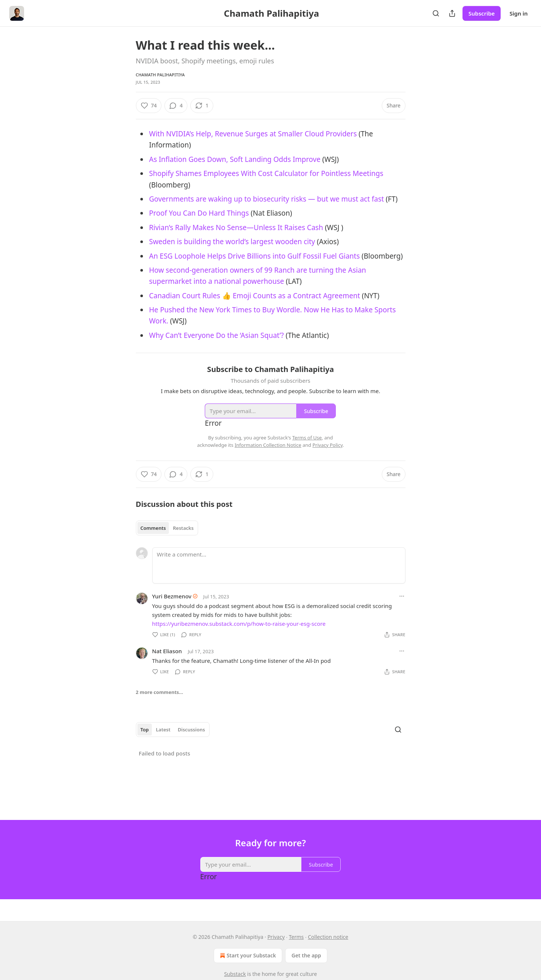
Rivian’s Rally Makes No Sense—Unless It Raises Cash (236, 227)
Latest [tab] (163, 730)
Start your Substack (247, 956)
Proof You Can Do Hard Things (199, 213)
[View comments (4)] (176, 106)
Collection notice (328, 937)
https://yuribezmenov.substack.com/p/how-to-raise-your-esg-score (239, 624)
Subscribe (482, 13)
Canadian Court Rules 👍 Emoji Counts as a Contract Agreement (255, 296)
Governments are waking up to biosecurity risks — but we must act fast (267, 199)
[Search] (436, 13)
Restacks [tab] (183, 528)
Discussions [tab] (191, 730)
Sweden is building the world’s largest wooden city (232, 242)
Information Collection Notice (268, 445)
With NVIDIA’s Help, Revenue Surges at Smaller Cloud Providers (253, 134)
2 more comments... (160, 692)
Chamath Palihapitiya (160, 75)
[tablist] (167, 528)
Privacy (276, 937)
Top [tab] (145, 730)
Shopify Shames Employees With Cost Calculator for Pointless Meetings (266, 173)
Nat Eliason (167, 651)
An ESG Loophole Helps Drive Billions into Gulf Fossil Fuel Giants (255, 256)
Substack (235, 974)
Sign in (519, 13)
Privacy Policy (328, 445)
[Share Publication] (452, 13)
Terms (296, 937)
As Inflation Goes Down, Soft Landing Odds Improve (235, 159)
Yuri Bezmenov (172, 596)
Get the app (306, 955)
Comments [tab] (153, 528)
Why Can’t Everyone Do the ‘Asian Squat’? (217, 335)
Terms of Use (307, 438)
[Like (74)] (149, 106)
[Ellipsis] (402, 596)
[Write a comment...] (279, 565)
